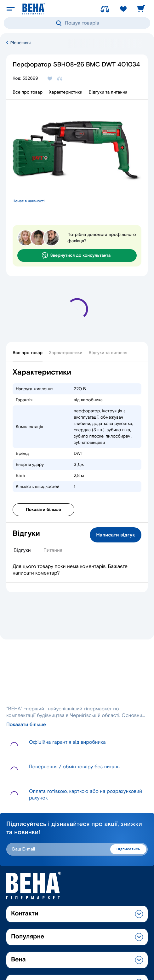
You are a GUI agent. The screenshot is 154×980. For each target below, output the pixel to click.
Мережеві (18, 43)
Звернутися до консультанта (76, 255)
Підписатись (128, 849)
